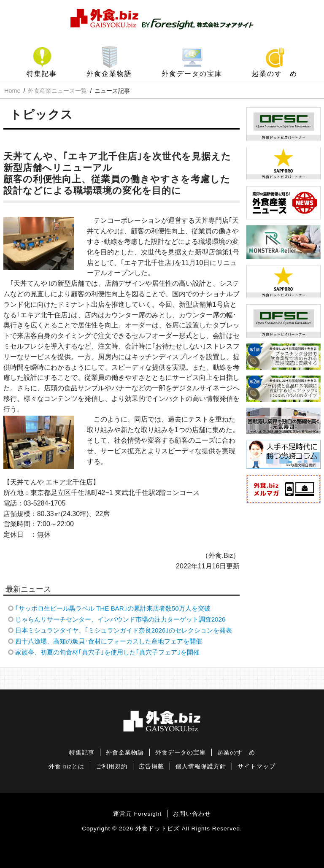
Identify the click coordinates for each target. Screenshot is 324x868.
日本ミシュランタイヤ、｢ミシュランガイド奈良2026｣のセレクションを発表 (124, 630)
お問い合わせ (192, 814)
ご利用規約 (112, 767)
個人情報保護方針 (201, 767)
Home (12, 91)
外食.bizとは (66, 767)
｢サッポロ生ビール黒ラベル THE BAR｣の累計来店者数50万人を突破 (113, 608)
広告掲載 (151, 767)
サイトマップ (256, 767)
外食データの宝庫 (192, 74)
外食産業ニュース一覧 (57, 91)
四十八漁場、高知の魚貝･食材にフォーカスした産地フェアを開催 (109, 641)
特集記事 (42, 74)
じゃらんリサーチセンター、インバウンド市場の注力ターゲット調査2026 (120, 619)
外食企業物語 (109, 74)
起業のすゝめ (275, 74)
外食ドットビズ (158, 829)
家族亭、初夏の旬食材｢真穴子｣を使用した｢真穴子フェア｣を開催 (107, 652)
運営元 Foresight (137, 814)
